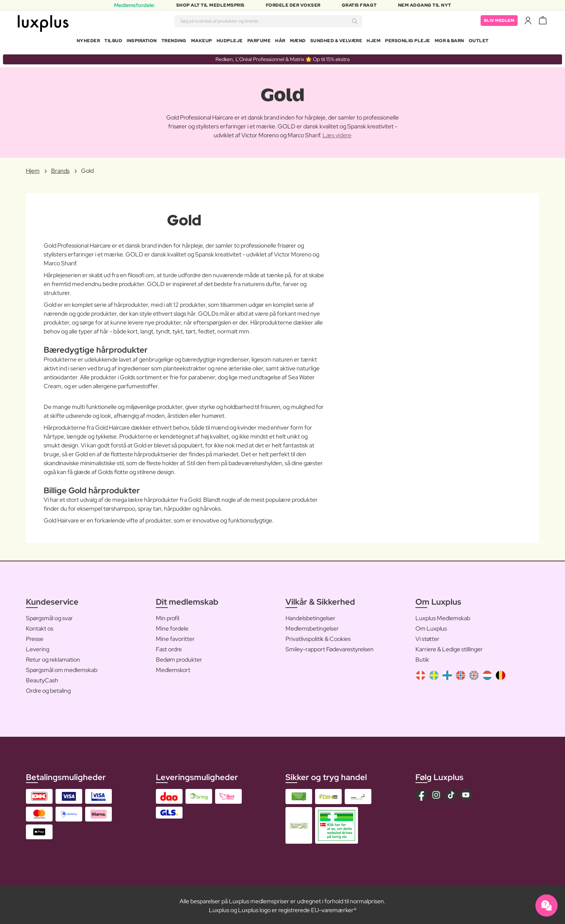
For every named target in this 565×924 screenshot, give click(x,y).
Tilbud (113, 42)
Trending (174, 42)
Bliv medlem (498, 22)
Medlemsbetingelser (312, 626)
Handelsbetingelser (310, 615)
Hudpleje (230, 42)
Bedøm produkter (179, 657)
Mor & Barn (449, 42)
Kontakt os (40, 626)
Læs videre (337, 133)
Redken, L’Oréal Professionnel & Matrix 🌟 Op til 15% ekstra (282, 56)
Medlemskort (173, 667)
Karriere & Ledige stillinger (449, 646)
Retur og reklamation (53, 657)
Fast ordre (169, 646)
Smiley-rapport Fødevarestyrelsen (330, 646)
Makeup (202, 42)
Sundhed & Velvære (336, 42)
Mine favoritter (175, 636)
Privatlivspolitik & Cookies (318, 636)
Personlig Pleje (408, 42)
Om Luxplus (431, 626)
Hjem (374, 42)
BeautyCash (42, 677)
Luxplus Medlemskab (443, 615)
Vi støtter (427, 636)
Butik (422, 657)
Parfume (259, 42)
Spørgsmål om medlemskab (62, 667)
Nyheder (88, 42)
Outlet (479, 42)
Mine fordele (172, 626)
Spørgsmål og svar (49, 615)
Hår (280, 42)
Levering (38, 646)
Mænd (298, 42)
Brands (60, 168)
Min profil (168, 615)
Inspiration (142, 42)
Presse (35, 636)
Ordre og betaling (48, 688)
